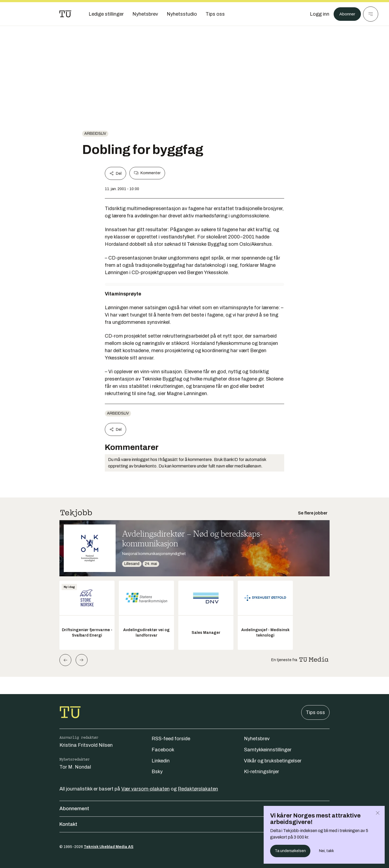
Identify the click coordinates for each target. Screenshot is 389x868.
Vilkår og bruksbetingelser (273, 761)
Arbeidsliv (95, 134)
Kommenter (147, 173)
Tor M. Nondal (75, 767)
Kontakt (194, 824)
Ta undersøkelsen (290, 851)
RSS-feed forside (171, 739)
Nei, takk (326, 851)
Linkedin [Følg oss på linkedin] (161, 761)
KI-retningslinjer (261, 772)
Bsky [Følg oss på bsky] (157, 772)
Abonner (346, 14)
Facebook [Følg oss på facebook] (163, 750)
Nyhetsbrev (257, 739)
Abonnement (194, 809)
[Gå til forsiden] (65, 14)
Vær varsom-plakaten (145, 789)
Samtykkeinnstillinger (268, 750)
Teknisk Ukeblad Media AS (109, 847)
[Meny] (371, 14)
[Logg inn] (317, 14)
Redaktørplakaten (198, 789)
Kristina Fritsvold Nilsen (86, 745)
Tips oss (315, 712)
